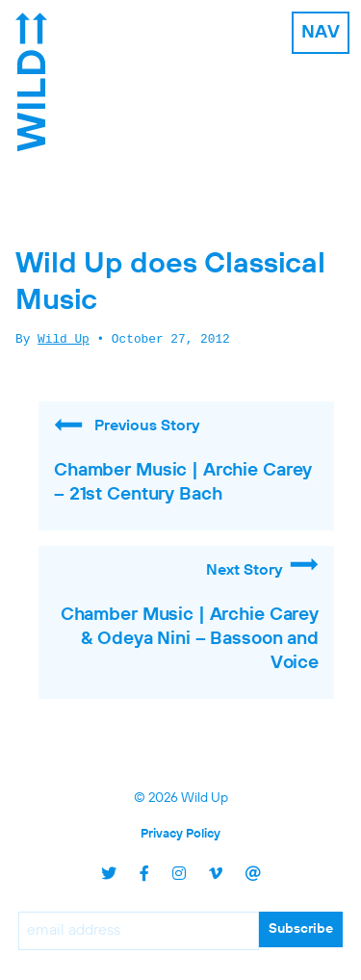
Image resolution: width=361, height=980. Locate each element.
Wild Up (64, 340)
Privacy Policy (180, 834)
